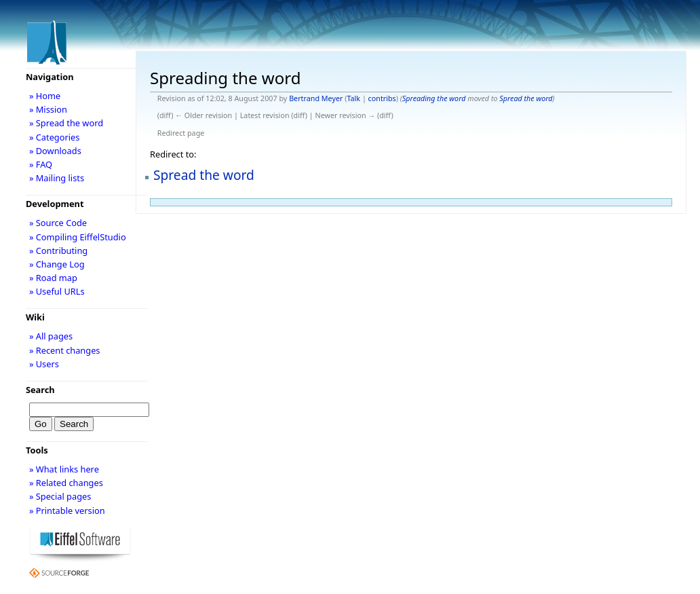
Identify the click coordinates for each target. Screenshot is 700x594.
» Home (45, 96)
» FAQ (41, 164)
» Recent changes (65, 350)
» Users (44, 364)
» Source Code (58, 223)
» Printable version (67, 511)
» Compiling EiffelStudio (78, 237)
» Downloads (55, 151)
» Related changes (66, 483)
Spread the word (526, 98)
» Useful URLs (57, 291)
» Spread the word (66, 123)
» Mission (48, 109)
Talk (353, 98)
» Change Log (57, 264)
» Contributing (58, 250)
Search (40, 390)
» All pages (51, 336)
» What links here (64, 469)
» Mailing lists (57, 178)
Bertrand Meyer (316, 98)
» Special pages (60, 496)
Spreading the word (434, 98)
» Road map (53, 278)
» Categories (55, 137)
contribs (382, 98)
